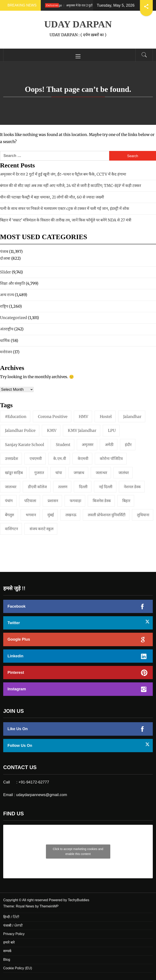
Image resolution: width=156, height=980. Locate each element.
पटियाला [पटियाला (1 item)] (30, 501)
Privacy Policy (14, 934)
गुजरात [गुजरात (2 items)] (39, 473)
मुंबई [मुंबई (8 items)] (51, 515)
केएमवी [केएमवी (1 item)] (83, 459)
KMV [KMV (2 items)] (52, 430)
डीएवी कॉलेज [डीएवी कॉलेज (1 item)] (37, 487)
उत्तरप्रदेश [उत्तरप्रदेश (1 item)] (11, 459)
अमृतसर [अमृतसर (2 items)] (88, 445)
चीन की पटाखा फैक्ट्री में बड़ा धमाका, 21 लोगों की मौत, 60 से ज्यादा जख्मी (52, 197)
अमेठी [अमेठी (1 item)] (109, 445)
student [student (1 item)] (63, 445)
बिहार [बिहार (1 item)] (126, 501)
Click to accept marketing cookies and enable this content (78, 851)
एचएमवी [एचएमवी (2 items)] (36, 459)
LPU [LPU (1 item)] (112, 430)
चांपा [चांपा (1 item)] (59, 473)
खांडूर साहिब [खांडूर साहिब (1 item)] (14, 473)
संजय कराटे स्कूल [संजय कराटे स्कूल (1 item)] (42, 529)
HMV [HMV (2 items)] (83, 417)
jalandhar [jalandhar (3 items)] (132, 417)
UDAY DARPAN (78, 24)
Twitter (14, 623)
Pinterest (16, 673)
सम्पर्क (7, 951)
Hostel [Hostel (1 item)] (106, 417)
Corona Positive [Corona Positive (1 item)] (53, 417)
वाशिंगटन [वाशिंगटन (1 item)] (11, 529)
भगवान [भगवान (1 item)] (31, 515)
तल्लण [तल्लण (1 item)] (63, 487)
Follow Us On (20, 746)
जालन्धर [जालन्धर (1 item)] (11, 487)
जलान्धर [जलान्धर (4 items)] (101, 473)
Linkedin (15, 656)
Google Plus (19, 639)
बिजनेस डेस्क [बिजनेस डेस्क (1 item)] (102, 501)
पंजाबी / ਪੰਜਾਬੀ (13, 926)
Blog (7, 960)
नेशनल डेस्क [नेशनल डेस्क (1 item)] (132, 487)
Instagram (17, 689)
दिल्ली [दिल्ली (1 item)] (83, 487)
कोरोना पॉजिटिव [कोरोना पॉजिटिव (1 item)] (111, 459)
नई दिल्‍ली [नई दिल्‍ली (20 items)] (106, 487)
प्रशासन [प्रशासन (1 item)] (53, 501)
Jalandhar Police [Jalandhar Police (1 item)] (20, 430)
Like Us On (18, 729)
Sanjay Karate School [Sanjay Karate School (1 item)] (25, 445)
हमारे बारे (9, 942)
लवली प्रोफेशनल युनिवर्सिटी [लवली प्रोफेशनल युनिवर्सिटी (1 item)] (107, 515)
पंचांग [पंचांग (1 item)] (9, 501)
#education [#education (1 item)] (16, 417)
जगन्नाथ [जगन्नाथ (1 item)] (79, 473)
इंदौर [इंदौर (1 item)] (128, 445)
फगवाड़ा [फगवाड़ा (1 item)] (76, 501)
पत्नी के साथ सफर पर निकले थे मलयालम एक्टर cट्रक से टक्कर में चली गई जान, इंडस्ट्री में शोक (65, 208)
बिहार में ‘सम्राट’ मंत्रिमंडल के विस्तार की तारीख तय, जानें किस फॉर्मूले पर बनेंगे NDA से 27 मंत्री (66, 220)
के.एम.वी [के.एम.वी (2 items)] (60, 459)
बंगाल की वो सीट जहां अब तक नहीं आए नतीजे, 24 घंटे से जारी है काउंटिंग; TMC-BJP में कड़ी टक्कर (70, 186)
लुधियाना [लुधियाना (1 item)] (143, 515)
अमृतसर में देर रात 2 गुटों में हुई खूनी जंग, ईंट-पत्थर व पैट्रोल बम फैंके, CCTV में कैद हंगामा (63, 174)
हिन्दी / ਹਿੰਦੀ (11, 917)
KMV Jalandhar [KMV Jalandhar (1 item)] (82, 430)
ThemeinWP (49, 906)
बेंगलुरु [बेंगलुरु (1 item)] (10, 515)
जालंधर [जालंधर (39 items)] (124, 473)
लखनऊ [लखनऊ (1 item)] (71, 515)
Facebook (17, 606)
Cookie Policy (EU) (18, 968)
